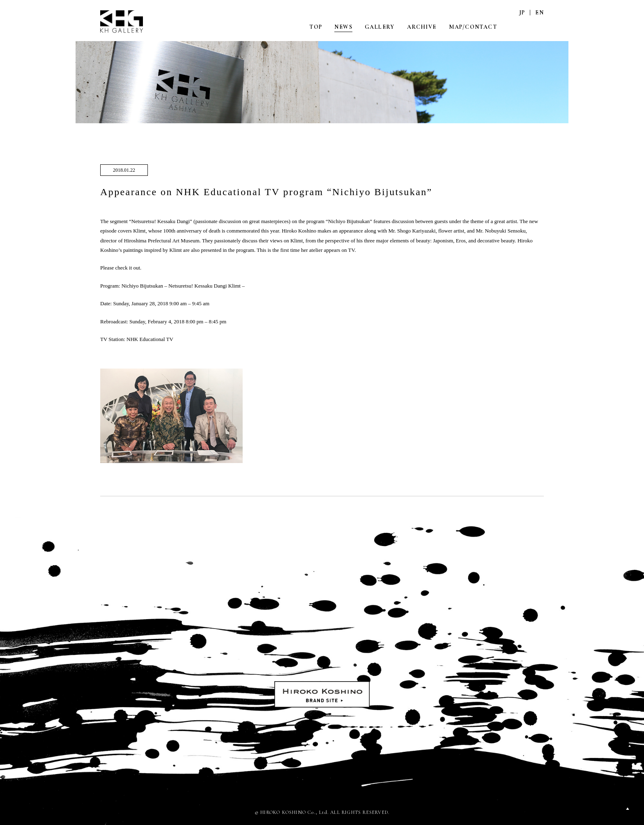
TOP (316, 27)
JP (522, 13)
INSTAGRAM (522, 27)
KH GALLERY (122, 22)
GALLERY (380, 27)
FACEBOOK (539, 27)
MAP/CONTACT (473, 27)
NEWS (343, 27)
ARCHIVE (422, 27)
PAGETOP (628, 809)
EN (539, 13)
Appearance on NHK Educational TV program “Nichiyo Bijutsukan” (266, 192)
